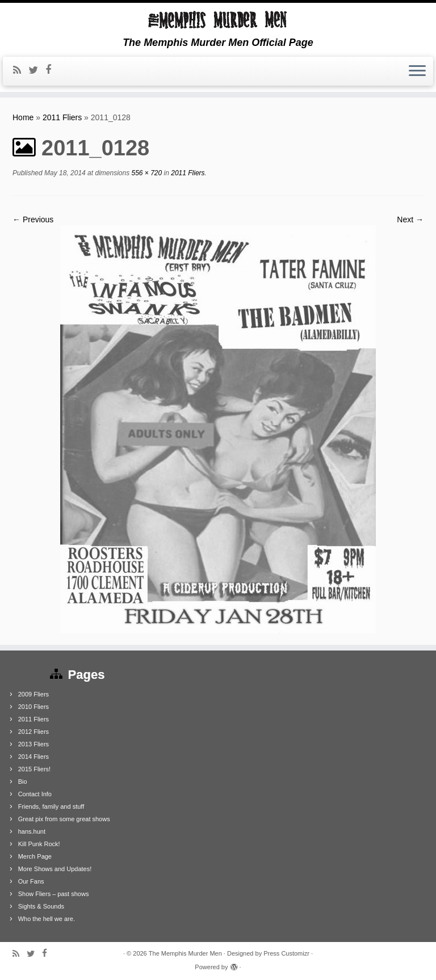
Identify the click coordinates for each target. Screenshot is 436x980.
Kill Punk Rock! (39, 844)
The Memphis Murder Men (185, 953)
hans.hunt (32, 831)
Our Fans (31, 881)
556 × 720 (146, 173)
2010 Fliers (33, 707)
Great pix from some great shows (64, 819)
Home (23, 117)
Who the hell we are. (47, 919)
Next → (410, 219)
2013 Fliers (33, 744)
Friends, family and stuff (51, 806)
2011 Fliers (62, 117)
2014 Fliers (33, 757)
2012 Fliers (33, 732)
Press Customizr (286, 953)
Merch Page (35, 856)
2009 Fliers (33, 694)
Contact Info (35, 794)
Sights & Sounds (41, 906)
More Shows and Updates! (55, 869)
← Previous (33, 219)
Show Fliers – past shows (54, 894)
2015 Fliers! (34, 769)
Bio (23, 782)
